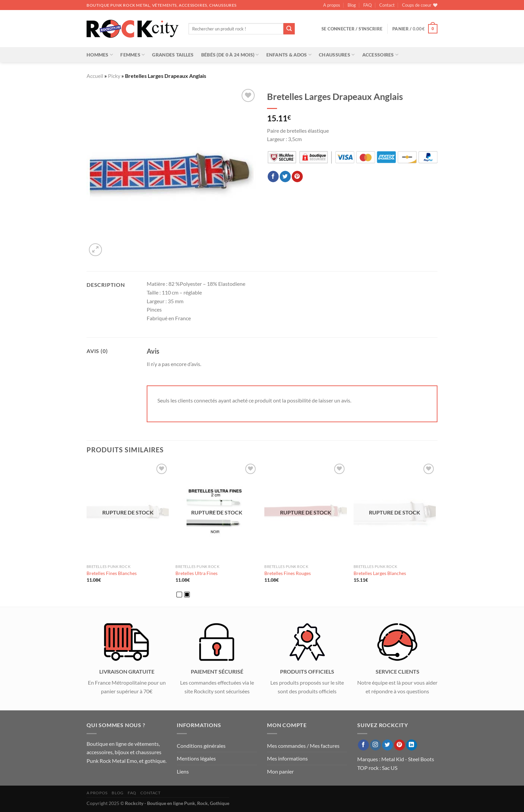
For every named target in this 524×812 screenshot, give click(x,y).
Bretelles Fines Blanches (112, 573)
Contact (387, 5)
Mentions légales (196, 758)
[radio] (179, 595)
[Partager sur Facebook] (273, 177)
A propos (332, 5)
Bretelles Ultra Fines (196, 573)
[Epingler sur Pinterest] (297, 177)
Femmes (133, 55)
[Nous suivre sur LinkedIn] (412, 745)
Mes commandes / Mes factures (303, 746)
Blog (352, 5)
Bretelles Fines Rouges (288, 573)
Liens (183, 771)
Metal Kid (393, 759)
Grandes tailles (173, 55)
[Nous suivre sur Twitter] (387, 745)
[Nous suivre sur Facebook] (363, 745)
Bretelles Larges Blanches (380, 573)
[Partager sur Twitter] (285, 177)
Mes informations (287, 758)
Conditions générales (201, 746)
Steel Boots (421, 759)
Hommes (100, 55)
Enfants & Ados (289, 55)
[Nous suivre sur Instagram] (375, 745)
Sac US (390, 768)
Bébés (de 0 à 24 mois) (230, 55)
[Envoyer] (289, 29)
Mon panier (280, 771)
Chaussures (337, 55)
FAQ (367, 5)
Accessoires (380, 55)
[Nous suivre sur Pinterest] (400, 745)
